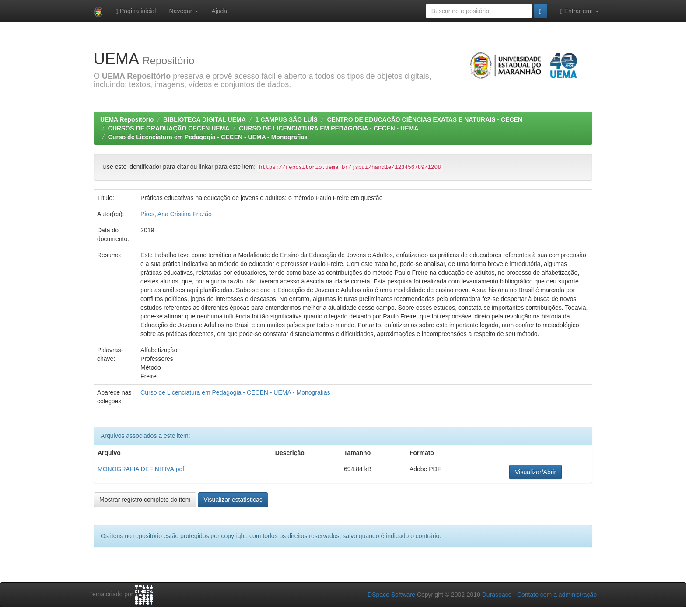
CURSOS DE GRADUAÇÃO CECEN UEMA (169, 128)
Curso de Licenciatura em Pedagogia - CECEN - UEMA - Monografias (209, 137)
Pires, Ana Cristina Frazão (176, 214)
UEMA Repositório (127, 119)
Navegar (184, 11)
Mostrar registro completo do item (145, 500)
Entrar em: (580, 11)
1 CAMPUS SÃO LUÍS (286, 119)
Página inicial (136, 11)
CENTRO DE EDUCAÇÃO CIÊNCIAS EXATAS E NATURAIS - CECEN (424, 119)
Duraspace (497, 595)
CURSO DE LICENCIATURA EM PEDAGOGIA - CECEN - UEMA (329, 128)
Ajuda (219, 11)
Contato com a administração (557, 595)
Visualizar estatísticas (233, 500)
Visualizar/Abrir (535, 472)
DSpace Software (391, 595)
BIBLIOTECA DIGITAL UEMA (205, 119)
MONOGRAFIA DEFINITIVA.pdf (141, 469)
